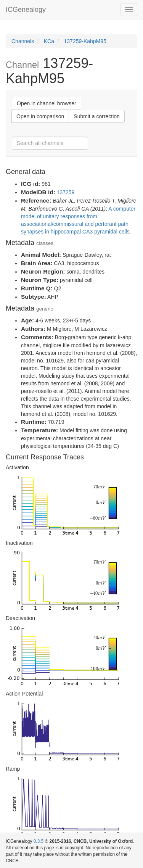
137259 (66, 192)
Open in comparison (40, 116)
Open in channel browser (47, 103)
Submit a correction (97, 116)
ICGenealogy (26, 10)
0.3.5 (39, 841)
